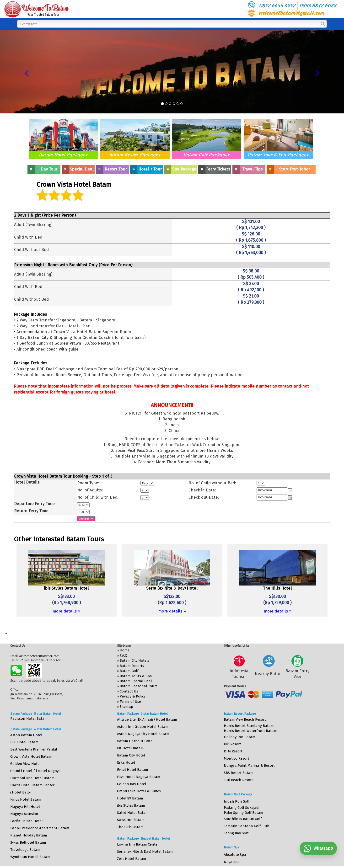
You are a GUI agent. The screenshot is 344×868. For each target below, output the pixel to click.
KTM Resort (233, 751)
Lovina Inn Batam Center (138, 844)
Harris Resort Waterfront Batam (250, 731)
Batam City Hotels (134, 660)
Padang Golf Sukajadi (242, 808)
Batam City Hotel (131, 755)
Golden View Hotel (25, 764)
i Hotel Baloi (20, 792)
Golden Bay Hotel (132, 784)
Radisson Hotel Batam (29, 719)
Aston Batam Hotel (26, 735)
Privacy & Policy (133, 696)
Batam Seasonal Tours (139, 686)
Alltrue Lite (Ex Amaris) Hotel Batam (147, 719)
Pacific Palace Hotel (27, 821)
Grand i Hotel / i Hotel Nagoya (35, 771)
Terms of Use (130, 702)
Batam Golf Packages (207, 155)
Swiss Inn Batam (131, 820)
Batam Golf (129, 671)
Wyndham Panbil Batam (30, 857)
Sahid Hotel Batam (133, 813)
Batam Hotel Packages (63, 155)
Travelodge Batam (25, 850)
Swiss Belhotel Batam (28, 842)
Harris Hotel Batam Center (32, 785)
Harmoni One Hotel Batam (32, 778)
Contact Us (129, 691)
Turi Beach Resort (238, 780)
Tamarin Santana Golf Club (247, 826)
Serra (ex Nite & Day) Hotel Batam (145, 852)
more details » (66, 611)
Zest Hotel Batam (132, 859)
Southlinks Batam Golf (243, 819)
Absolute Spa (235, 855)
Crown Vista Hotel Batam (31, 756)
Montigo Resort (236, 758)
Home (125, 650)
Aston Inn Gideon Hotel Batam (143, 727)
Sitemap (126, 707)
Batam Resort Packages (135, 155)
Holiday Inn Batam (240, 737)
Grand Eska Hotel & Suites (139, 791)
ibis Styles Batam (131, 805)
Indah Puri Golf (237, 801)
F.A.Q (124, 655)
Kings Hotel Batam (26, 799)
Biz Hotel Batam (130, 748)
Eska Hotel (126, 762)
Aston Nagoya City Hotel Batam (143, 734)
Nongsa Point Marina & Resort (249, 766)
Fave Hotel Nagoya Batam (139, 777)
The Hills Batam (130, 827)
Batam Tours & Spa (136, 676)
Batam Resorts (132, 666)
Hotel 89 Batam (130, 798)
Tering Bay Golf (236, 833)
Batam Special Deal (136, 681)
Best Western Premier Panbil (34, 749)
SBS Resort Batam (239, 773)
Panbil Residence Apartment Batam (40, 828)
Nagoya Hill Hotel (25, 807)
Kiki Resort (232, 744)
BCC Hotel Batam (24, 742)
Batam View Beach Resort (245, 719)
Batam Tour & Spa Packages (278, 155)
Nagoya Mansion (24, 814)
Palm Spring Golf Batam (244, 813)
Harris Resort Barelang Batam (249, 726)
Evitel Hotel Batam (133, 770)
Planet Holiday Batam (29, 835)
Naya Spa (232, 862)
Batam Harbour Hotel (135, 741)
